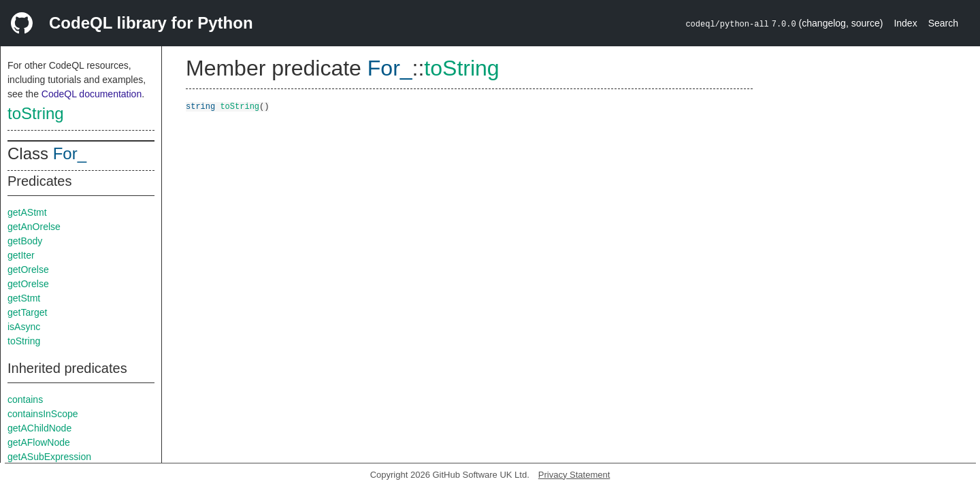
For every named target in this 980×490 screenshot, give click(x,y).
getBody (25, 241)
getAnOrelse (34, 227)
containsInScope (43, 414)
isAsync (24, 327)
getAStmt (27, 212)
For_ (70, 153)
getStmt (24, 298)
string (200, 106)
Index (905, 23)
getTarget (27, 312)
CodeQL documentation (92, 94)
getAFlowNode (39, 442)
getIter (21, 255)
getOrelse (28, 269)
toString (36, 113)
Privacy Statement (574, 475)
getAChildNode (39, 428)
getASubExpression (49, 457)
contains (25, 399)
